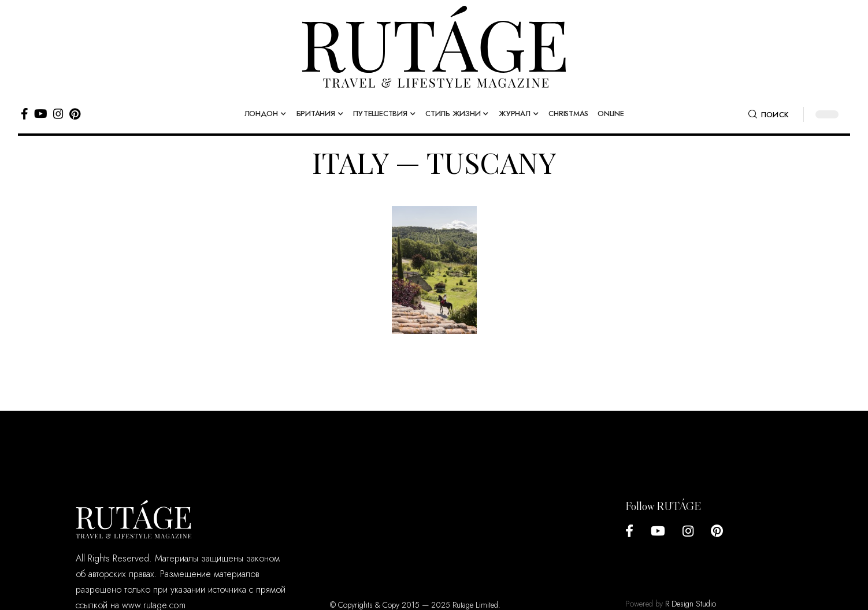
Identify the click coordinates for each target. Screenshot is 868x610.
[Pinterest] (75, 114)
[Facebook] (25, 114)
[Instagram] (58, 114)
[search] (769, 114)
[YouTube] (41, 114)
